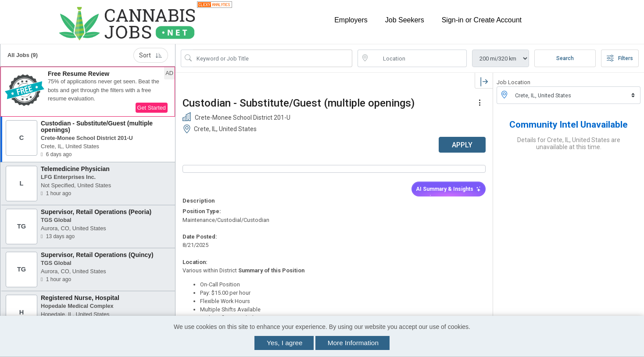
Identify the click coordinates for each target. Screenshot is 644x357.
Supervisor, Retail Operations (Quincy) (97, 255)
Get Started (152, 108)
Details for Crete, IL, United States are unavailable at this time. (569, 143)
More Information (353, 343)
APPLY (462, 145)
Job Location (513, 82)
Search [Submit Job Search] (565, 58)
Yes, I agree (285, 343)
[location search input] (418, 58)
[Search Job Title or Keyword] (273, 58)
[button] (88, 92)
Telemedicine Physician (75, 169)
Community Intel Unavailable (569, 125)
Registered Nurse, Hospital (80, 298)
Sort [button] (151, 55)
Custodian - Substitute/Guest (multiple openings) (97, 127)
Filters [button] (620, 58)
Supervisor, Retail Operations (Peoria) (96, 212)
